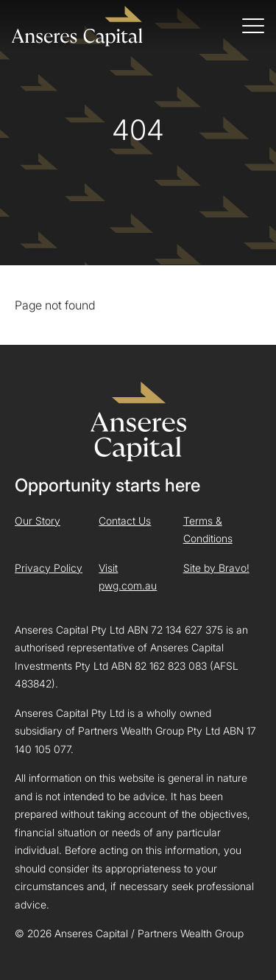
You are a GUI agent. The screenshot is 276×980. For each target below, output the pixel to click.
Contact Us (125, 521)
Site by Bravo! (216, 568)
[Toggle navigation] (253, 26)
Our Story (38, 521)
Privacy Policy (49, 568)
